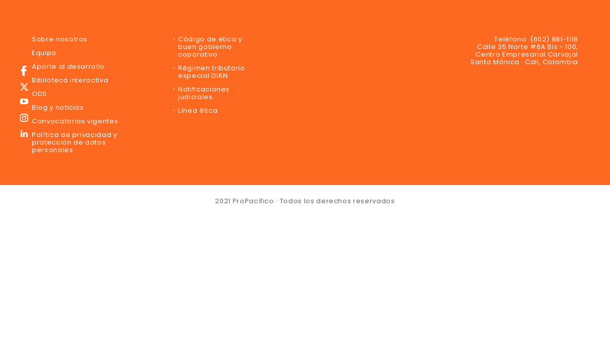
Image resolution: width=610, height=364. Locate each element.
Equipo (44, 53)
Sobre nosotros (60, 39)
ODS (39, 94)
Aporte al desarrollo (68, 66)
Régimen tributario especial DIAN (212, 72)
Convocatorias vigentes (75, 121)
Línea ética (198, 110)
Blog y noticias (58, 107)
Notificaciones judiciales (204, 93)
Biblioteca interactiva (70, 80)
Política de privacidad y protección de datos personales (75, 142)
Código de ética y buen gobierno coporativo (210, 47)
